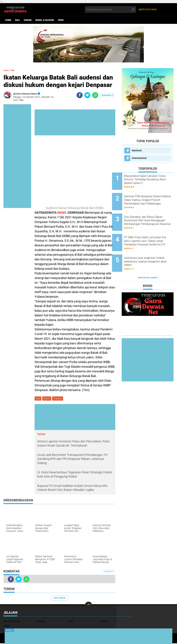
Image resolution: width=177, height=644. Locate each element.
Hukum (28, 20)
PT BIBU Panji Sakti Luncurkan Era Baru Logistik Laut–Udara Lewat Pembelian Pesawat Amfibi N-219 (152, 232)
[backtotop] (88, 606)
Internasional (139, 158)
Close (9, 630)
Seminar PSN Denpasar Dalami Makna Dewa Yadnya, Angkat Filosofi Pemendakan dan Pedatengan (152, 197)
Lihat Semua (59, 599)
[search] (110, 10)
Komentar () (108, 95)
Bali (18, 20)
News (48, 399)
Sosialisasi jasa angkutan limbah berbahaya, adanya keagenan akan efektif (150, 249)
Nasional (137, 150)
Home (8, 20)
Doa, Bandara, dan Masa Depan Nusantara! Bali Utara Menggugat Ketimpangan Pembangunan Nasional (151, 215)
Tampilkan (109, 572)
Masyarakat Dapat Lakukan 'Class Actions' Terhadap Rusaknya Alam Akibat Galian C (152, 180)
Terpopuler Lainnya (148, 263)
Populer (59, 399)
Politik (104, 622)
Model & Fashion (45, 20)
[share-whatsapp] (95, 95)
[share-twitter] (87, 95)
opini (61, 20)
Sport (7, 627)
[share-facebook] (80, 95)
